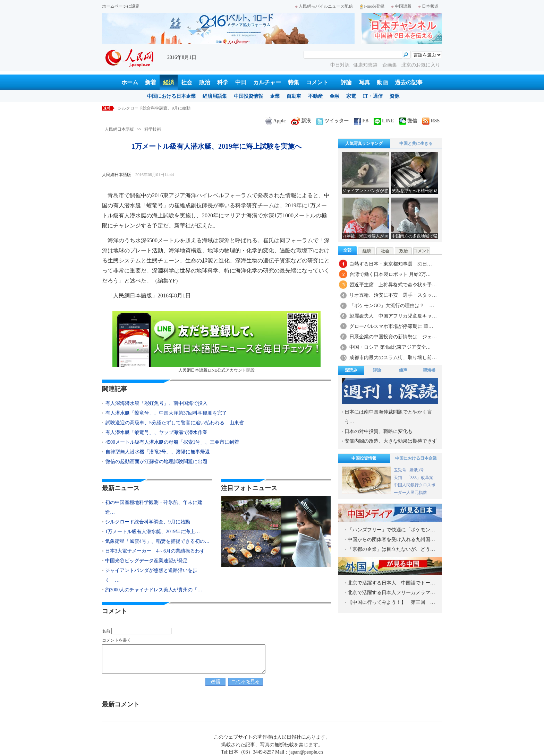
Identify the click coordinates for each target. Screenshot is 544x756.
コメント (317, 82)
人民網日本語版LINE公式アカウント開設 (216, 342)
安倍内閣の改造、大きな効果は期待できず (391, 441)
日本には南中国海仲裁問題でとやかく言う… (388, 417)
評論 (346, 82)
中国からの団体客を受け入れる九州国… (391, 540)
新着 (151, 82)
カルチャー (267, 82)
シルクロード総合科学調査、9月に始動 (154, 108)
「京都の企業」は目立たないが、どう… (391, 549)
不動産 (315, 96)
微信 (408, 121)
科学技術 (153, 129)
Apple (275, 121)
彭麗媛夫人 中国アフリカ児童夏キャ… (393, 316)
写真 (364, 82)
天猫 (398, 478)
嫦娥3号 (417, 470)
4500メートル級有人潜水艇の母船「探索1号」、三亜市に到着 (172, 442)
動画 (382, 82)
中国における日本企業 (171, 96)
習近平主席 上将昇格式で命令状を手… (393, 285)
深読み (351, 370)
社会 (187, 82)
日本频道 (428, 6)
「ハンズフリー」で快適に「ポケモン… (391, 530)
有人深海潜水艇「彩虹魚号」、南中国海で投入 (156, 403)
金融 (334, 96)
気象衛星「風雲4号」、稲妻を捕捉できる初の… (157, 541)
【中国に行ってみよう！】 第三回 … (391, 602)
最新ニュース (121, 488)
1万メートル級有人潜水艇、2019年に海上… (152, 532)
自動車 (294, 96)
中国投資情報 (248, 96)
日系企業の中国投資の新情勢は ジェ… (393, 337)
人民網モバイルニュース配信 (324, 6)
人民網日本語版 (119, 129)
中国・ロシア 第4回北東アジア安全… (390, 347)
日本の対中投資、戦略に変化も (379, 431)
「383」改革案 (420, 478)
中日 (241, 82)
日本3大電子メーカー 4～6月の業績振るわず (155, 551)
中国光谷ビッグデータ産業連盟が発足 (146, 561)
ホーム (130, 82)
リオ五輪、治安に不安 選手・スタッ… (393, 295)
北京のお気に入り (421, 65)
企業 (275, 96)
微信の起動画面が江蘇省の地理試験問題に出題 (156, 462)
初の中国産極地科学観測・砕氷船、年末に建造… (154, 507)
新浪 (301, 121)
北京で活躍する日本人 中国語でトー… (391, 583)
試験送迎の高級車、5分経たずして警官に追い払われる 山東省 (175, 423)
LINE (384, 121)
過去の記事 (409, 82)
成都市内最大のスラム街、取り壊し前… (393, 358)
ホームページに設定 (121, 6)
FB (361, 121)
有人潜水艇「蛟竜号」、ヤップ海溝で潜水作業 (156, 432)
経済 (169, 82)
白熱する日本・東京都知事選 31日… (391, 264)
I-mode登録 (372, 6)
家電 (351, 96)
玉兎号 (400, 470)
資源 (394, 96)
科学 (223, 82)
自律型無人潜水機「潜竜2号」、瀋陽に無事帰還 (158, 452)
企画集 (390, 65)
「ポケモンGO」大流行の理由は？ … (392, 306)
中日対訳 (340, 65)
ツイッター (332, 121)
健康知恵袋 (366, 65)
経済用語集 (215, 96)
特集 (294, 82)
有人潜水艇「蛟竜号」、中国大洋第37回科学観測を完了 (166, 413)
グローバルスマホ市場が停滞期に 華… (391, 326)
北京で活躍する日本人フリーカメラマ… (391, 593)
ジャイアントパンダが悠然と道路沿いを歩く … (151, 575)
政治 (205, 82)
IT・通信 (373, 96)
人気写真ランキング (364, 144)
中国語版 (401, 6)
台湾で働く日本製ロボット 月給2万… (390, 274)
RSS (431, 121)
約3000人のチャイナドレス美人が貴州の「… (154, 590)
